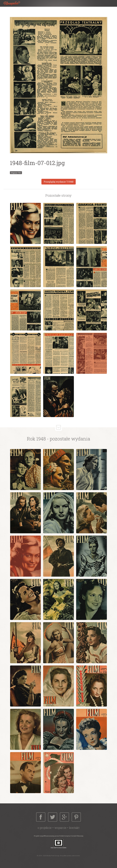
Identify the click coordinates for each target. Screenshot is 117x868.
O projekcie (45, 828)
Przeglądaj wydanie (59, 182)
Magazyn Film (16, 173)
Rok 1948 (36, 439)
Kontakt (74, 828)
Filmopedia (14, 3)
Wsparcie (60, 828)
